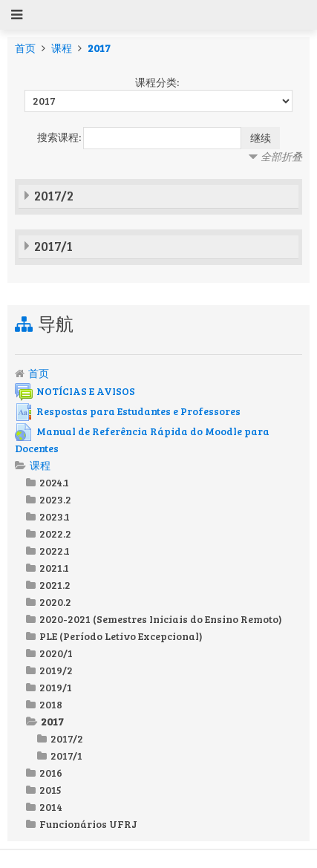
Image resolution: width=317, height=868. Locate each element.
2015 (50, 790)
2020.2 (55, 602)
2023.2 (55, 499)
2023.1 (55, 516)
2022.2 (55, 533)
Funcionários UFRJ (88, 824)
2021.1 (54, 568)
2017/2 (54, 195)
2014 (51, 807)
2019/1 (56, 687)
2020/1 (56, 653)
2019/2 (56, 670)
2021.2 (55, 585)
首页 (25, 48)
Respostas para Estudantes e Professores (128, 411)
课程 (62, 48)
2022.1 (55, 551)
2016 (51, 773)
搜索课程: (60, 137)
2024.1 (54, 482)
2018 (51, 704)
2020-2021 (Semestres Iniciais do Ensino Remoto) (161, 619)
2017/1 (53, 246)
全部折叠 (281, 156)
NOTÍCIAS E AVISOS (75, 391)
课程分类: (157, 82)
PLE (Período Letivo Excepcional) (121, 636)
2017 (99, 48)
